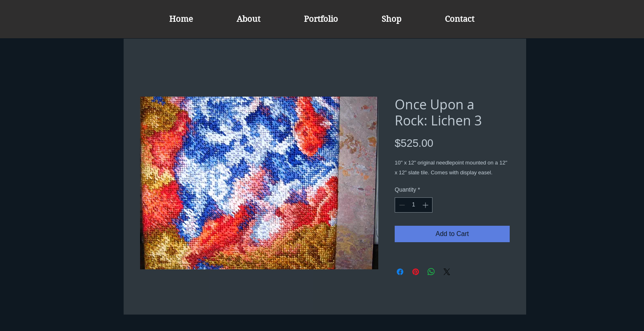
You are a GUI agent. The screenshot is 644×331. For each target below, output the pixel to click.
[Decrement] (401, 205)
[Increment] (426, 205)
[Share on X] (447, 272)
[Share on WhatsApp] (431, 272)
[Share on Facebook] (400, 272)
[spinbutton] (414, 205)
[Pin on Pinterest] (416, 272)
